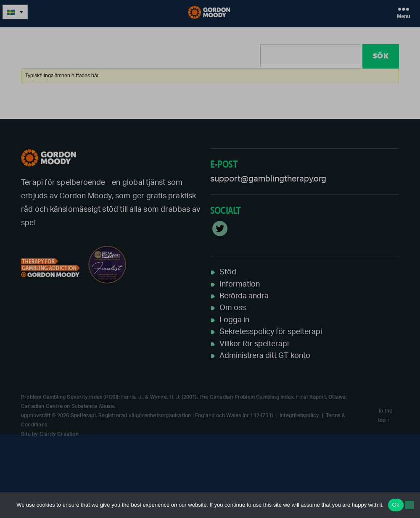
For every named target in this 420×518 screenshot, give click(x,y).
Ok (396, 505)
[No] (409, 505)
